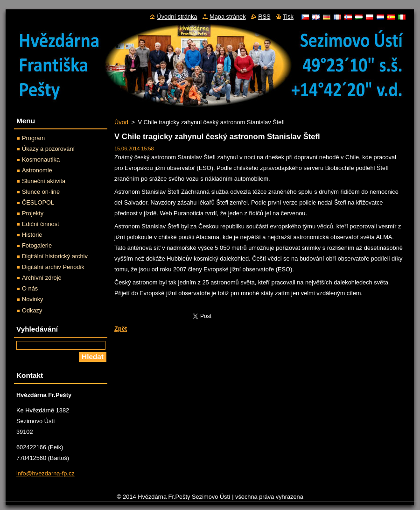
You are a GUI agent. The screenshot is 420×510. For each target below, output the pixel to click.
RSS (264, 17)
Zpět (121, 329)
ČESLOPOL (38, 202)
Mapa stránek (228, 17)
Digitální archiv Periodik (53, 267)
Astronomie (37, 170)
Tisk (288, 17)
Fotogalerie (37, 245)
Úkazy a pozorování (48, 149)
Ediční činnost (41, 224)
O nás (30, 288)
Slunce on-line (41, 192)
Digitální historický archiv (55, 256)
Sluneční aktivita (44, 181)
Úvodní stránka (177, 17)
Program (33, 138)
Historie (32, 235)
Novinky (33, 299)
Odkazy (32, 310)
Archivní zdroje (42, 278)
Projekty (33, 213)
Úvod (121, 122)
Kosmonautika (41, 159)
